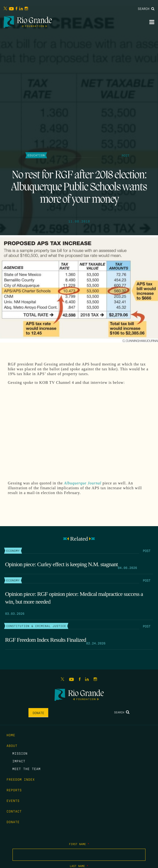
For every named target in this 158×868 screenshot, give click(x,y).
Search (146, 8)
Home (11, 735)
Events (13, 800)
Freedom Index (21, 779)
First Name (79, 844)
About (12, 745)
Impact (19, 761)
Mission (20, 753)
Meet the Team (26, 769)
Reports (14, 790)
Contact (14, 811)
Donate (38, 713)
